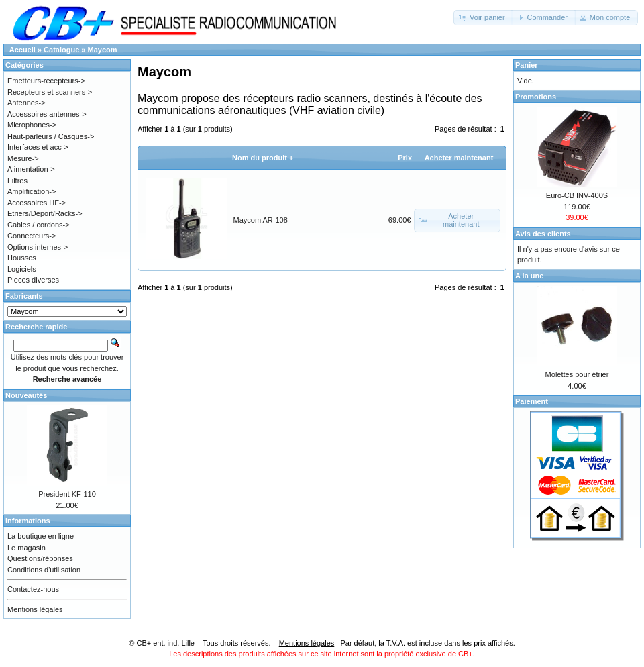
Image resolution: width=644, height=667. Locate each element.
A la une (529, 276)
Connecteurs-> (32, 236)
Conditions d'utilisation (44, 570)
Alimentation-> (31, 169)
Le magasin (26, 548)
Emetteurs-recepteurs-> (46, 81)
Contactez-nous (33, 589)
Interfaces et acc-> (38, 147)
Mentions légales (35, 609)
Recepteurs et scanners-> (50, 92)
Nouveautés (26, 395)
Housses (22, 258)
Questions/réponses (40, 558)
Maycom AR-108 (261, 220)
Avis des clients (543, 234)
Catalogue (61, 50)
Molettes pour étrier (577, 374)
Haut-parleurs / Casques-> (51, 136)
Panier (527, 65)
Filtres (17, 181)
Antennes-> (26, 103)
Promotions (536, 97)
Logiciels (22, 269)
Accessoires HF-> (37, 203)
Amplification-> (32, 191)
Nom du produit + (263, 158)
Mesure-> (23, 158)
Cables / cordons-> (39, 225)
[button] (483, 18)
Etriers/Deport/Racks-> (45, 213)
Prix (405, 158)
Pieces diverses (33, 280)
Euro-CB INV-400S (577, 195)
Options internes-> (38, 247)
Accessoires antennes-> (47, 114)
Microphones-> (32, 125)
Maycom (103, 50)
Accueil (22, 50)
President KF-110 (67, 494)
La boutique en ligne (41, 536)
